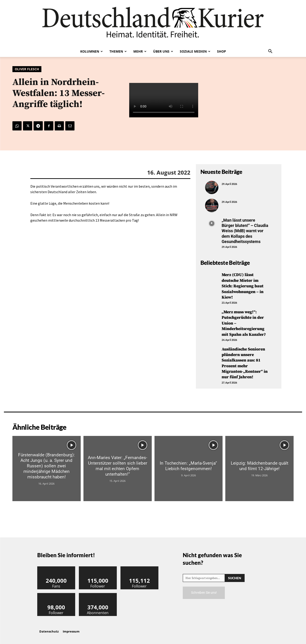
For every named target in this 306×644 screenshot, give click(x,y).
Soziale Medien (195, 51)
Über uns (163, 51)
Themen (118, 51)
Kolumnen (92, 51)
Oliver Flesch (27, 69)
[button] (270, 52)
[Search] (235, 574)
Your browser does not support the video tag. (164, 100)
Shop (222, 51)
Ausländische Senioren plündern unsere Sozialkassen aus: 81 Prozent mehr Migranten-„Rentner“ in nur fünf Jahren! (245, 360)
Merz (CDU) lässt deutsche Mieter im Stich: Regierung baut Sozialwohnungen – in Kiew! (243, 286)
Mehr (140, 51)
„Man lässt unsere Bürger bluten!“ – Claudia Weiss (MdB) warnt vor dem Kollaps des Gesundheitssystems (245, 231)
